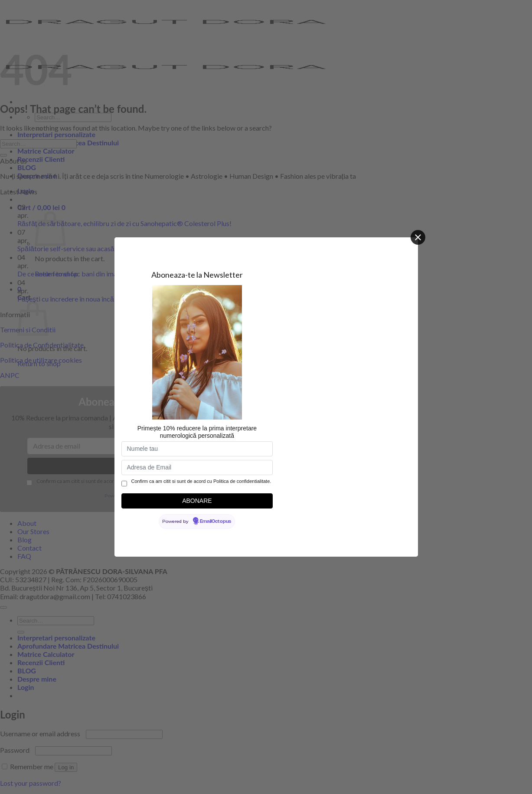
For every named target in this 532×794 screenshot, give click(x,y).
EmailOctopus (215, 522)
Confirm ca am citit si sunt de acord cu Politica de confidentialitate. (201, 481)
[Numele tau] (197, 449)
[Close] (418, 237)
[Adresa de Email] (197, 468)
